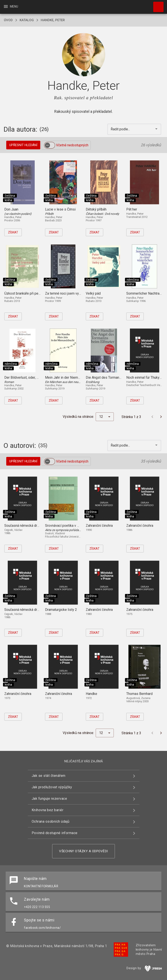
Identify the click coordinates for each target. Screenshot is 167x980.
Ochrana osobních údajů (51, 821)
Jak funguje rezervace (49, 799)
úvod (8, 20)
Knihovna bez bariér (48, 810)
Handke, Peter (53, 20)
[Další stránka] (161, 417)
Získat (13, 232)
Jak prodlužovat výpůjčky (52, 787)
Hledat (156, 5)
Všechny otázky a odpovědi (83, 851)
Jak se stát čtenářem (49, 776)
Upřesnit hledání (23, 145)
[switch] (50, 145)
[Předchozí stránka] (152, 417)
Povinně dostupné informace (55, 833)
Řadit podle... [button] (121, 129)
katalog (27, 20)
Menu (11, 6)
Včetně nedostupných (72, 145)
